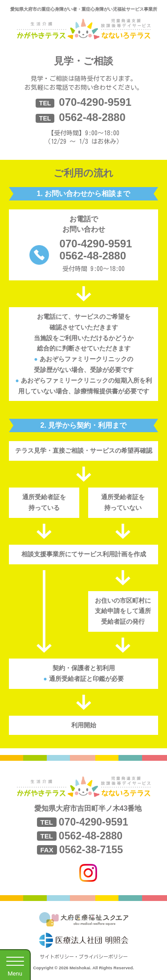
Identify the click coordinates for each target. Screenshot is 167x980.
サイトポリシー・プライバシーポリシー (84, 957)
